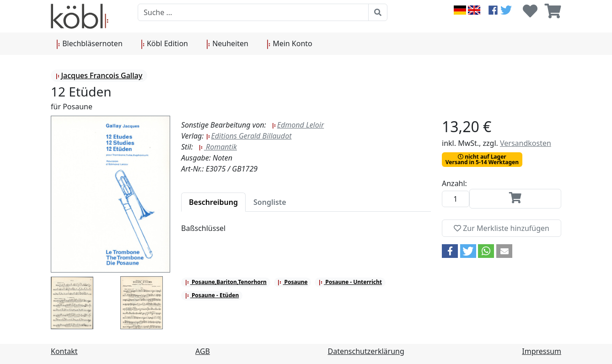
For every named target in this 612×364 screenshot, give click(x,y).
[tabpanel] (306, 234)
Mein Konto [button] (290, 44)
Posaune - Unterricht (350, 282)
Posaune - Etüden (212, 295)
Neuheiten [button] (227, 44)
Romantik (218, 147)
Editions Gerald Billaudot (249, 136)
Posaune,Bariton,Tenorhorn (226, 282)
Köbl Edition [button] (164, 44)
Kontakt (64, 351)
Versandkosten (526, 143)
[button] (450, 251)
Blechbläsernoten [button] (89, 44)
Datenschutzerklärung (366, 351)
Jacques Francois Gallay (99, 75)
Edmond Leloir (298, 125)
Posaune (292, 282)
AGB (203, 351)
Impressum (542, 351)
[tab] (213, 202)
